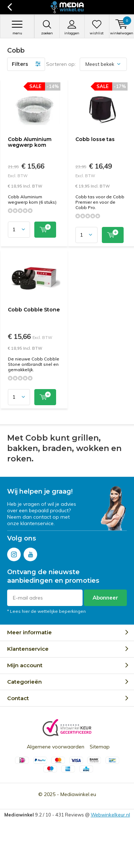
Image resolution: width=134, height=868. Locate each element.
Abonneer (105, 598)
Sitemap (100, 747)
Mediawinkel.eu (78, 794)
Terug (9, 7)
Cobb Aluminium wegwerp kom (30, 142)
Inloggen (72, 28)
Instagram (14, 553)
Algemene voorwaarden (56, 747)
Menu (17, 28)
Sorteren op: (61, 64)
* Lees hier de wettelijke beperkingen (46, 611)
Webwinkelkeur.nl (110, 815)
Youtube (30, 553)
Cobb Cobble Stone (34, 310)
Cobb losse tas (95, 139)
